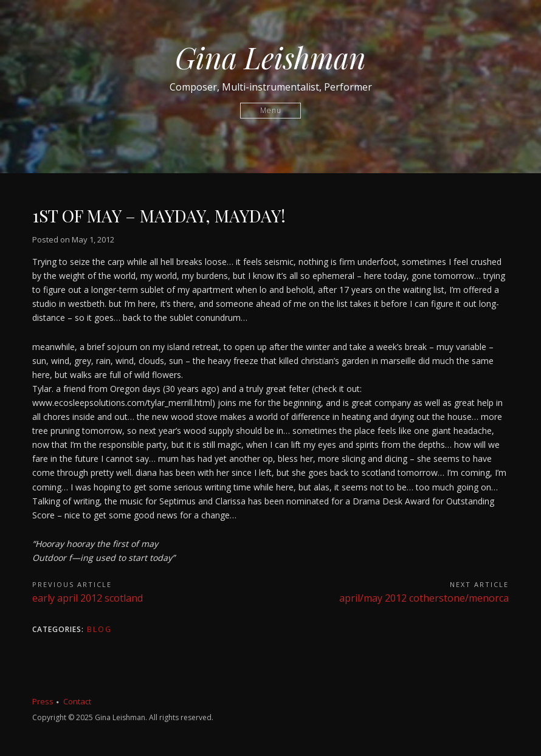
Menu (271, 110)
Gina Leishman (270, 57)
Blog (99, 629)
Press (43, 701)
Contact (77, 701)
